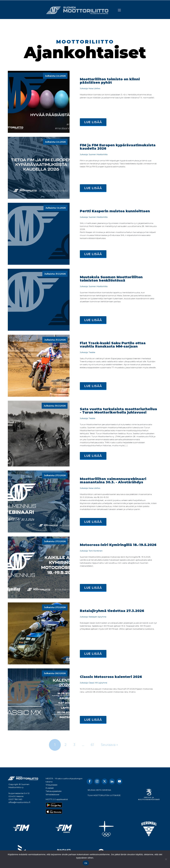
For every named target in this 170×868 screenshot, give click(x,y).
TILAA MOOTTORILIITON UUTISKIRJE (104, 795)
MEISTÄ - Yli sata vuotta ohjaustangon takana (64, 780)
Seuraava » (109, 745)
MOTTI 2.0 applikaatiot (57, 799)
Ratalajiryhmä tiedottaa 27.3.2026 (112, 611)
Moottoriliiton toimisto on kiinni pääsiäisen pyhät (110, 81)
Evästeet (50, 788)
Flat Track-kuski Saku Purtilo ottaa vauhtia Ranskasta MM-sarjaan (113, 345)
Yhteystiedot (52, 785)
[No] (166, 859)
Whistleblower (53, 794)
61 (92, 745)
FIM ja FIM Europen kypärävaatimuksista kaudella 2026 (118, 147)
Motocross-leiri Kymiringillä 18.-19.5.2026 (118, 545)
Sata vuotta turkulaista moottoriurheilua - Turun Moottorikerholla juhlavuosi (118, 411)
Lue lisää (93, 122)
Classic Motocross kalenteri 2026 (111, 677)
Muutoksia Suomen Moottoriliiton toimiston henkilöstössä (111, 279)
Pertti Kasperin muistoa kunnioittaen (115, 211)
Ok (86, 863)
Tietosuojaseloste (54, 791)
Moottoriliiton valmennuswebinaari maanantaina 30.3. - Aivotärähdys (113, 480)
